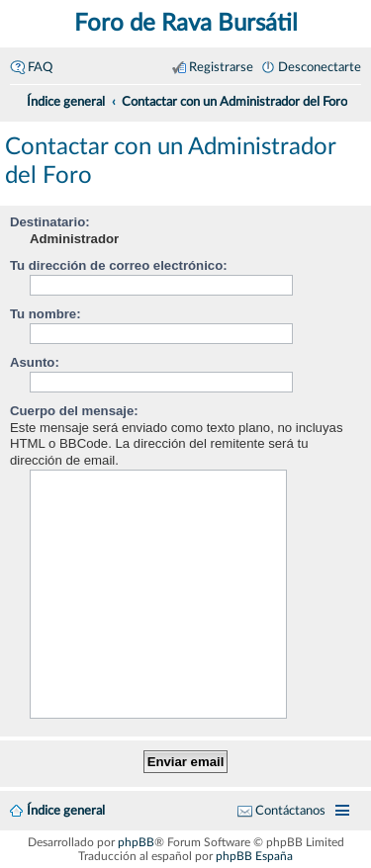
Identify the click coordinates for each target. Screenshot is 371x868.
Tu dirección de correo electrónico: (119, 265)
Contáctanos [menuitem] (290, 811)
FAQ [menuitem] (40, 67)
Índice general (66, 811)
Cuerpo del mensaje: (74, 411)
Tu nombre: (46, 314)
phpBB (136, 842)
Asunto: (35, 362)
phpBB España (254, 856)
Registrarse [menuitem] (221, 67)
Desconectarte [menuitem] (320, 67)
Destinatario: (50, 222)
